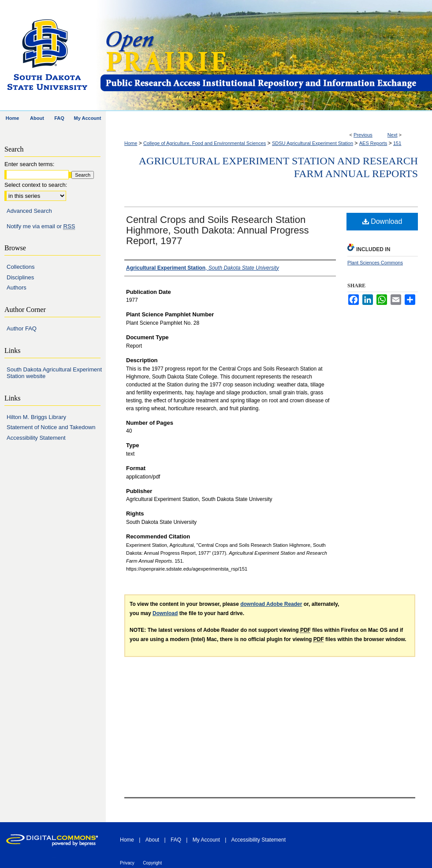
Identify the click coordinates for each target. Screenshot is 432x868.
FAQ (176, 840)
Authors (17, 287)
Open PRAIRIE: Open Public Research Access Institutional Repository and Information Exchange (266, 56)
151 (397, 143)
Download (382, 221)
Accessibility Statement (36, 438)
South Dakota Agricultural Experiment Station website (54, 373)
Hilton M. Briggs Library (36, 417)
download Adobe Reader (271, 604)
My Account (206, 840)
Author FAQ (22, 328)
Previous (363, 135)
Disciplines (20, 277)
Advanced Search (29, 211)
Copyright (152, 863)
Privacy (127, 863)
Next (393, 135)
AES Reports (373, 143)
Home (131, 143)
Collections (21, 267)
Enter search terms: (29, 164)
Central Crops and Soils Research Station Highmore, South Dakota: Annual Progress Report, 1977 (218, 230)
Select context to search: (36, 185)
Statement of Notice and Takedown (51, 427)
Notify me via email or (41, 226)
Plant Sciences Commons (375, 263)
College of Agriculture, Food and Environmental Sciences (205, 143)
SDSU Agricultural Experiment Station (313, 143)
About (152, 840)
